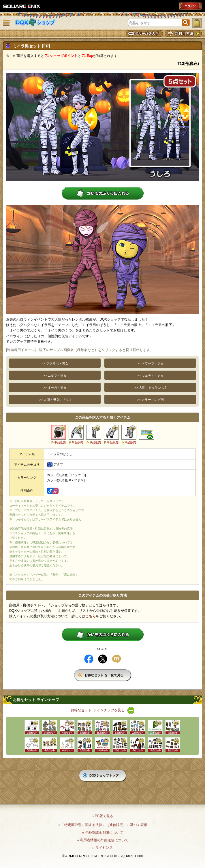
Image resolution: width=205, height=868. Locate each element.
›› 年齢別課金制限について (102, 833)
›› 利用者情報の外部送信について (102, 840)
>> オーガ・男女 (55, 388)
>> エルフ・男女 (55, 375)
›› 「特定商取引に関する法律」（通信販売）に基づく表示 (102, 825)
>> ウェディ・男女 (150, 375)
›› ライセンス (102, 848)
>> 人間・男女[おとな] (150, 388)
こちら (91, 616)
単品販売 (60, 442)
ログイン (190, 6)
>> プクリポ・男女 (55, 363)
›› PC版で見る (103, 816)
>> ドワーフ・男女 (150, 363)
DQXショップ (35, 23)
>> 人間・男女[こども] (55, 400)
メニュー (6, 23)
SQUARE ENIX (22, 6)
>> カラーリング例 (150, 400)
